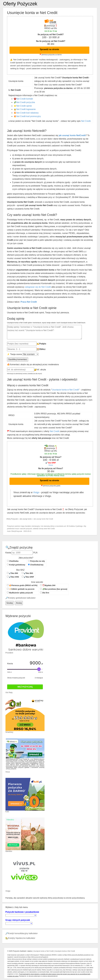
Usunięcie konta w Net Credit (65, 390)
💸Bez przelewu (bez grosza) (54, 589)
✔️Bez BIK (13, 573)
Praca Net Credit (29, 302)
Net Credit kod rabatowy (27, 113)
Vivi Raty (9, 692)
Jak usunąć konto (26, 519)
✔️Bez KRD (13, 577)
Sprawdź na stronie (49, 49)
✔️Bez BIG (27, 573)
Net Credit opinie (24, 106)
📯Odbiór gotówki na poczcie (21, 589)
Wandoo (9, 851)
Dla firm (45, 593)
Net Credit (86, 121)
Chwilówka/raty (36, 565)
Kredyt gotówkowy (16, 565)
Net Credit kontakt (25, 99)
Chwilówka (13, 561)
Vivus (51, 465)
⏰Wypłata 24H (48, 585)
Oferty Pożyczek (20, 4)
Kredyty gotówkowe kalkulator (22, 598)
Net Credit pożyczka (26, 102)
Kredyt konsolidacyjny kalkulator (23, 933)
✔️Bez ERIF (28, 577)
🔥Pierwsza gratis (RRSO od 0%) (22, 585)
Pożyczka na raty (36, 561)
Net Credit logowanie (26, 109)
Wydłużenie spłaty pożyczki (20, 593)
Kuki (7, 812)
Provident (9, 653)
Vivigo (36, 492)
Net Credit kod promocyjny (29, 116)
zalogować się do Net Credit (38, 287)
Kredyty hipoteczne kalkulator (22, 938)
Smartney (9, 732)
